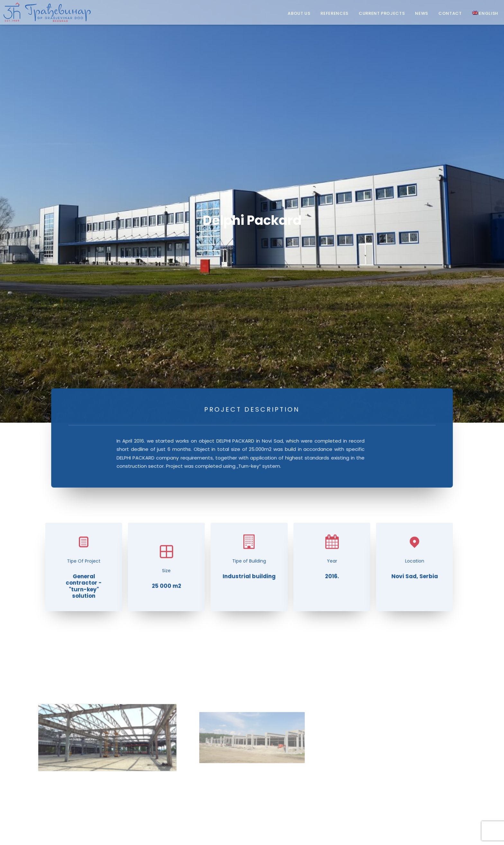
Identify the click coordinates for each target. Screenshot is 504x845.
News (422, 14)
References (334, 14)
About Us (299, 14)
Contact (450, 14)
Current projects (382, 14)
